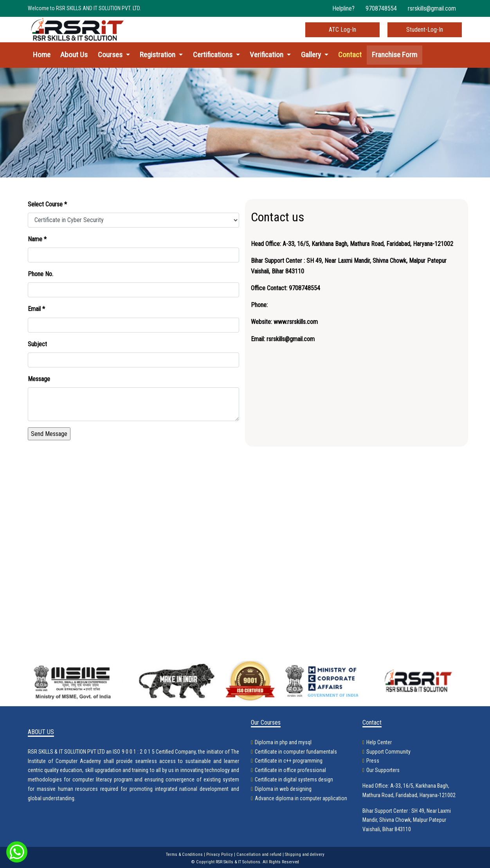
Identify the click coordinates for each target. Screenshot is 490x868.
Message (39, 379)
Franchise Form (395, 55)
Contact (350, 55)
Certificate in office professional (290, 770)
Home (42, 55)
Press (373, 761)
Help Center (379, 742)
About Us (74, 55)
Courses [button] (111, 55)
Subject (37, 344)
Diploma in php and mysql (283, 742)
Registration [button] (158, 55)
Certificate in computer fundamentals (296, 752)
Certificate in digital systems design (294, 779)
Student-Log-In (425, 30)
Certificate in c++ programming (289, 761)
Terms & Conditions (184, 854)
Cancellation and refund (259, 854)
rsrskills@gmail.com (432, 8)
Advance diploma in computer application (301, 798)
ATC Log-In (342, 30)
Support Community (388, 752)
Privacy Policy (220, 854)
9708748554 (381, 8)
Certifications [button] (213, 55)
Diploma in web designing (283, 789)
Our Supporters (383, 770)
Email (36, 309)
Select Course (47, 204)
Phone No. (41, 274)
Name (37, 239)
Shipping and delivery (305, 854)
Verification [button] (267, 55)
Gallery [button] (312, 55)
